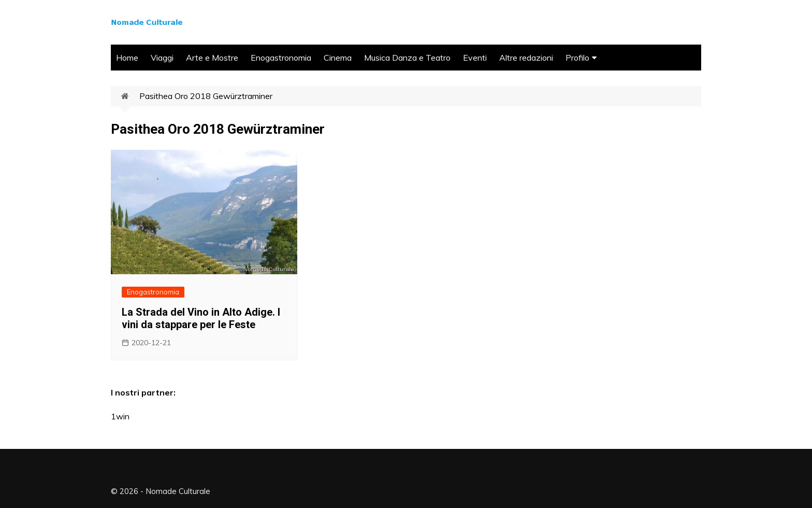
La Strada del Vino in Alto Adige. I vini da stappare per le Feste (201, 318)
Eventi (475, 58)
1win (120, 416)
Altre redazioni (526, 58)
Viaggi (162, 58)
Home (127, 58)
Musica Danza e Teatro (407, 58)
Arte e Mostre (212, 58)
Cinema (338, 58)
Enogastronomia (281, 58)
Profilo (577, 58)
